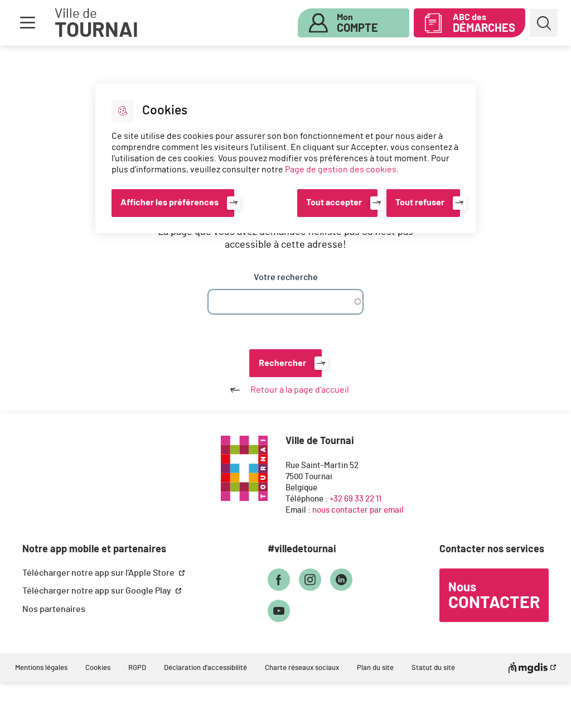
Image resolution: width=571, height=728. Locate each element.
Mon (357, 23)
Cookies (98, 668)
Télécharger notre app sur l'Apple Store (99, 573)
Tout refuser (420, 203)
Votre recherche (286, 277)
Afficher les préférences (170, 203)
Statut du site (433, 668)
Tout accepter (334, 203)
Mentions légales (41, 668)
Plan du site (375, 668)
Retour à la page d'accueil (285, 390)
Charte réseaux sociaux (302, 668)
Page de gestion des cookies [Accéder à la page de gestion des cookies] (341, 170)
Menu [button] (27, 23)
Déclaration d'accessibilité (205, 668)
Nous (494, 596)
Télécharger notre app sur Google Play (98, 591)
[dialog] (286, 158)
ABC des (484, 23)
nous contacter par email (358, 510)
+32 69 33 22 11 (355, 499)
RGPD (137, 668)
